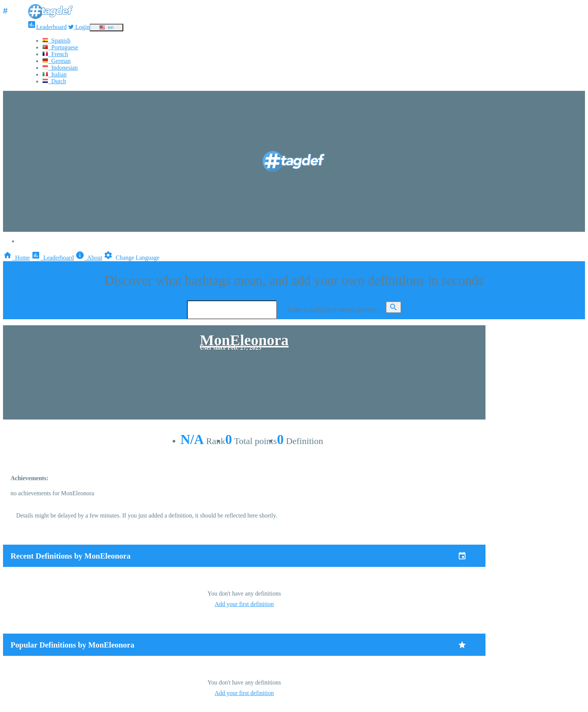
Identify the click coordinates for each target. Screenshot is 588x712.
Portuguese (60, 47)
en (106, 27)
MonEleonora (244, 340)
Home (16, 258)
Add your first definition (244, 604)
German (57, 61)
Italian (54, 74)
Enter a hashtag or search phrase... (334, 309)
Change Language (132, 258)
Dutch (54, 81)
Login (79, 27)
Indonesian (60, 68)
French (55, 54)
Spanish (56, 41)
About (89, 258)
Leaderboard (47, 27)
